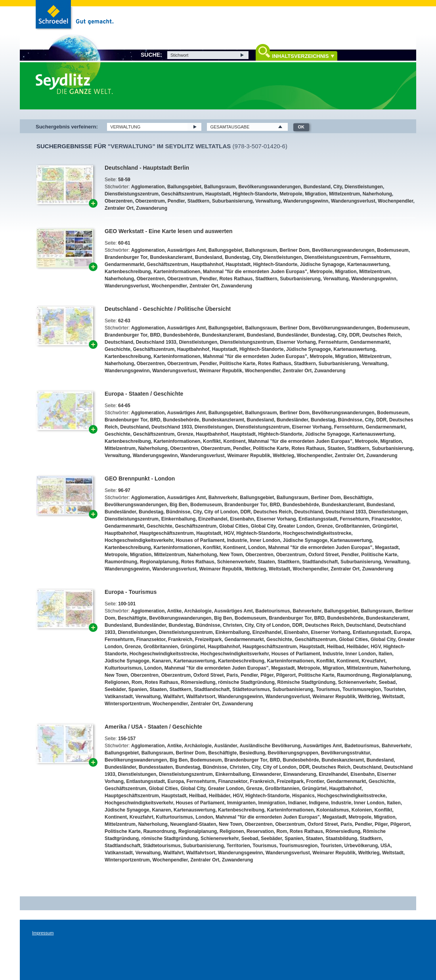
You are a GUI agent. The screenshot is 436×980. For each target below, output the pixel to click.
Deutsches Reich (381, 335)
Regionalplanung (159, 562)
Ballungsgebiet (184, 187)
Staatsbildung (341, 838)
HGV (229, 533)
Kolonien (362, 810)
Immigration (272, 803)
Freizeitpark (208, 639)
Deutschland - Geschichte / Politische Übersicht (168, 309)
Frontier (315, 781)
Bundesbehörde (181, 335)
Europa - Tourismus (131, 592)
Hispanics (303, 796)
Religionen (117, 682)
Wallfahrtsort (201, 697)
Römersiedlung (198, 682)
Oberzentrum (150, 201)
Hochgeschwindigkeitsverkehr (139, 540)
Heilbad (336, 647)
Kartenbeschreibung (128, 272)
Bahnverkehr (223, 498)
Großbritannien (353, 526)
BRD (155, 335)
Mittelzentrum (344, 194)
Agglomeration (148, 187)
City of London (221, 512)
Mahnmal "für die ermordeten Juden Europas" (255, 272)
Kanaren (161, 661)
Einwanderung (300, 774)
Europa (402, 632)
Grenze (185, 434)
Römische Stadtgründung (306, 682)
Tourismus (328, 689)
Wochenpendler (395, 201)
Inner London (265, 540)
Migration (316, 194)
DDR (354, 335)
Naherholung (377, 194)
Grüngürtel (384, 526)
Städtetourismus (251, 689)
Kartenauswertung (368, 264)
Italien (385, 654)
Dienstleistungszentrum (132, 194)
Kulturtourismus (123, 668)
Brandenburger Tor (126, 257)
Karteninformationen (177, 272)
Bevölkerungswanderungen (269, 187)
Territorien (238, 846)
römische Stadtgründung (246, 682)
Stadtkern (198, 201)
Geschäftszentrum (182, 194)
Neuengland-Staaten (193, 824)
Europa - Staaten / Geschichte (144, 394)
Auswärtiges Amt (187, 250)
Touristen (394, 689)
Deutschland (119, 342)
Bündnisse (350, 420)
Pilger (267, 675)
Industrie (237, 540)
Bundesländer (292, 335)
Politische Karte (237, 364)
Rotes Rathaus (236, 279)
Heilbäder (358, 647)
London (257, 547)
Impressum (43, 933)
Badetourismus (272, 611)
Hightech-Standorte (255, 194)
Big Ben (179, 505)
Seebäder (115, 689)
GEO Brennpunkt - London (140, 479)
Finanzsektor (386, 519)
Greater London (296, 526)
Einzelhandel (213, 519)
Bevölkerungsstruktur (346, 753)
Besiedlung (252, 753)
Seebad (387, 682)
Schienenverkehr (236, 562)
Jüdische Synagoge (322, 264)
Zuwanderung (152, 208)
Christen (232, 625)
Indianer (297, 803)
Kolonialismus (333, 810)
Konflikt (212, 441)
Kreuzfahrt (373, 661)
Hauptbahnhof (207, 264)
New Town (231, 555)
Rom (137, 682)
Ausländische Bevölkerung (270, 746)
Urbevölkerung (361, 846)
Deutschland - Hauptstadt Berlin (147, 168)
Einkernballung (179, 519)
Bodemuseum (393, 250)
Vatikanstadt (119, 697)
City (338, 187)
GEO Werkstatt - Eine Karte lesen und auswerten (169, 231)
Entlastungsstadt (318, 519)
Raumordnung (121, 562)
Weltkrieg (283, 456)
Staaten (336, 448)
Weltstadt (279, 569)
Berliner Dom (294, 250)
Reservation (260, 831)
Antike (175, 611)
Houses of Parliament (200, 540)
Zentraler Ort (119, 208)
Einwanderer (267, 774)
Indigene (319, 803)
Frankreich (180, 639)
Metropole (291, 194)
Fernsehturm (375, 257)
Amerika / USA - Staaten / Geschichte (153, 727)
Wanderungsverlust (353, 201)
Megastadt (387, 547)
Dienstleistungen (364, 187)
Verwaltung (268, 201)
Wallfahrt (173, 697)
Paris (232, 675)
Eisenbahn (242, 519)
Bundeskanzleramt (171, 257)
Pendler (176, 201)
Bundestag (237, 257)
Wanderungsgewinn (306, 201)
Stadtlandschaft (320, 562)
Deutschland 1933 (156, 342)
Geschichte (118, 349)
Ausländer (226, 746)
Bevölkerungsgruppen (293, 753)
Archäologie (198, 611)
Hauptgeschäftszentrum (167, 533)
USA (385, 846)
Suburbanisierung (232, 201)
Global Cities (234, 526)
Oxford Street (324, 555)
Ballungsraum (220, 187)
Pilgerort (286, 675)
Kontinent (234, 441)
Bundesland (317, 187)
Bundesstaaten (156, 767)
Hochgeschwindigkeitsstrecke (317, 533)
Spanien (138, 689)
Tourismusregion (362, 689)
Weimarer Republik (220, 371)
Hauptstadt (218, 194)
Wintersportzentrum (127, 704)
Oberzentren (119, 201)
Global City (263, 526)
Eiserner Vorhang (296, 342)
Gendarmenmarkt (124, 264)
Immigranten (241, 803)
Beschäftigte (358, 498)
